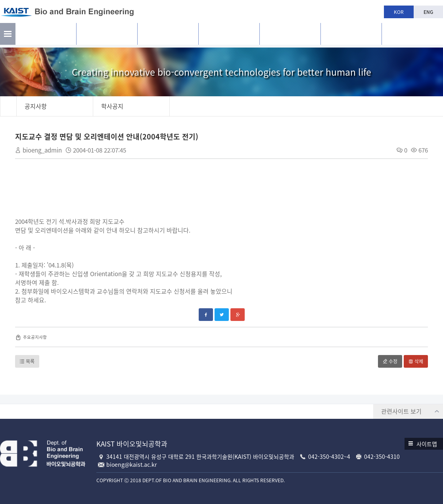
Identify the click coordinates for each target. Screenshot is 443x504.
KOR (399, 12)
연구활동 (107, 36)
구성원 (168, 36)
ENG (428, 12)
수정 (389, 362)
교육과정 (229, 36)
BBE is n (412, 33)
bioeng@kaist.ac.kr (131, 464)
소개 (46, 36)
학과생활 (290, 36)
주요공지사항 (36, 337)
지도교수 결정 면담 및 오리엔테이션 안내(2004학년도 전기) (107, 137)
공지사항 (351, 36)
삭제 (415, 362)
